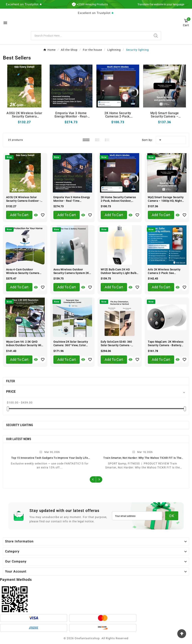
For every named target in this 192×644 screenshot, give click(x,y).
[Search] (91, 36)
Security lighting (20, 425)
